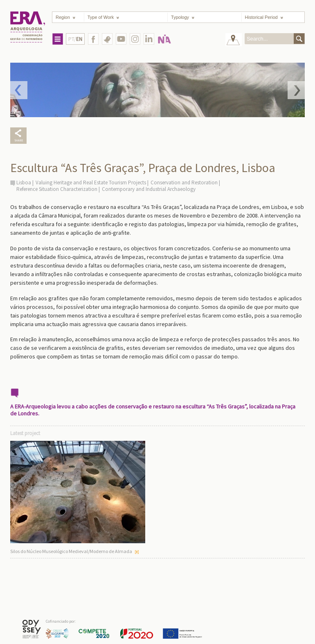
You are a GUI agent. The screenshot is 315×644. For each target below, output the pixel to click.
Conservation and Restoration (184, 183)
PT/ (75, 39)
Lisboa (24, 183)
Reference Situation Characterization (57, 189)
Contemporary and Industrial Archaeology (149, 189)
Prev (19, 90)
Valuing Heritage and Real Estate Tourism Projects (91, 183)
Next (296, 90)
